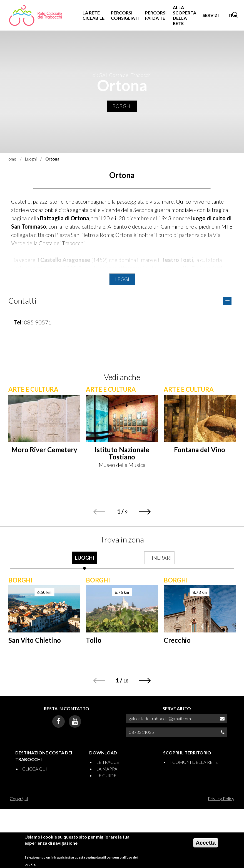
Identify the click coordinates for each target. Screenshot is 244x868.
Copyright (19, 798)
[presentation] (85, 561)
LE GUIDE (106, 775)
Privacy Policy (221, 798)
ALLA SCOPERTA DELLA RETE (185, 15)
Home (11, 159)
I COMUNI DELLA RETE (194, 762)
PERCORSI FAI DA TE (156, 15)
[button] (145, 512)
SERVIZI (211, 15)
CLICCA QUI (35, 769)
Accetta (206, 843)
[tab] (85, 561)
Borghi (122, 106)
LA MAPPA (107, 769)
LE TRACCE (108, 762)
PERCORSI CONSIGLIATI (125, 15)
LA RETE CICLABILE (94, 15)
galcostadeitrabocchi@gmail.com (160, 718)
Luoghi (31, 159)
